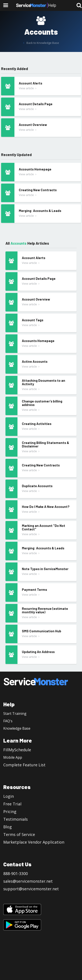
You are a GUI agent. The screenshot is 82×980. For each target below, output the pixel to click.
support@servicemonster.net (31, 889)
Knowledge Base (17, 728)
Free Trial (12, 804)
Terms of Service (19, 834)
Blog (8, 827)
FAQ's (8, 721)
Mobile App (13, 757)
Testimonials (16, 819)
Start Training (15, 714)
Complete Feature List (24, 765)
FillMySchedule (17, 750)
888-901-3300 (16, 873)
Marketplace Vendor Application (34, 842)
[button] (5, 5)
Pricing (10, 812)
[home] (36, 5)
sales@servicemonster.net (28, 881)
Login (9, 796)
